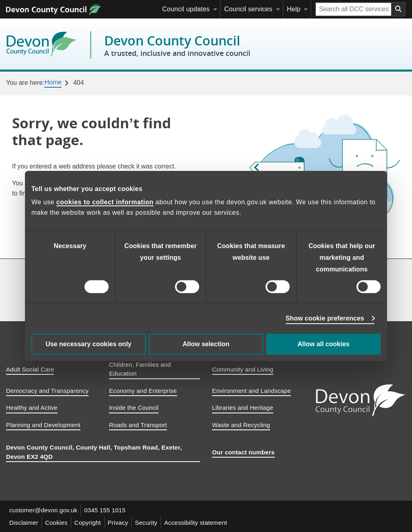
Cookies (56, 523)
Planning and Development (43, 425)
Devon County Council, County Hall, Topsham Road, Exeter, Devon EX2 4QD (94, 452)
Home (53, 82)
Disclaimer (24, 523)
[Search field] (353, 9)
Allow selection (206, 344)
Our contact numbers (243, 452)
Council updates (186, 9)
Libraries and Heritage (243, 408)
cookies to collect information (105, 202)
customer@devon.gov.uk (43, 510)
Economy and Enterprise (143, 391)
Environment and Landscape (251, 391)
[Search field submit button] (399, 9)
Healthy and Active (32, 408)
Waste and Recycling (241, 425)
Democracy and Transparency (47, 391)
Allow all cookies (324, 344)
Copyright (88, 523)
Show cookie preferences (325, 318)
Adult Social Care (30, 369)
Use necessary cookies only (88, 344)
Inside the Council (134, 408)
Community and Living (243, 369)
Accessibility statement (196, 523)
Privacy (118, 523)
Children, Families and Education (140, 369)
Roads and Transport (138, 425)
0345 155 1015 (105, 510)
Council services (248, 9)
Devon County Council (177, 45)
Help (294, 9)
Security (146, 523)
